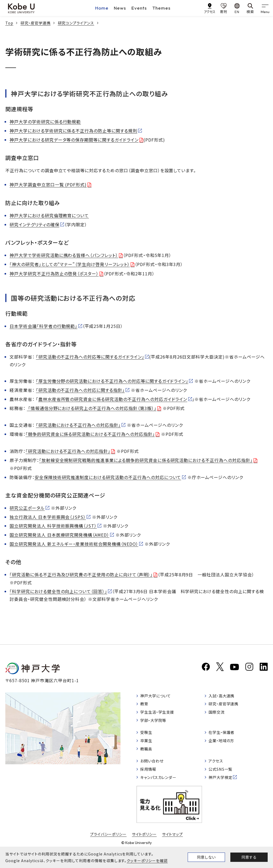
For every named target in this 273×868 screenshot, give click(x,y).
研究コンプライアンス (76, 23)
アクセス (217, 768)
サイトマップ (173, 844)
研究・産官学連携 (36, 23)
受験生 (148, 737)
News (120, 8)
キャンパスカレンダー (161, 786)
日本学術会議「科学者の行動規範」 (43, 326)
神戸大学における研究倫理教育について (49, 215)
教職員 (148, 755)
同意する (249, 857)
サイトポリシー (144, 844)
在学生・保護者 (224, 737)
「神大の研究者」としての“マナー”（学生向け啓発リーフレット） (70, 264)
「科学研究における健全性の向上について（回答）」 (58, 591)
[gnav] (265, 8)
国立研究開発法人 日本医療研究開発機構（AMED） (59, 535)
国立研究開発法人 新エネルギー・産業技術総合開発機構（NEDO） (74, 544)
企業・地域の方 (224, 746)
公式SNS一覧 (223, 777)
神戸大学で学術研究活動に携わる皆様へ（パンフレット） (64, 255)
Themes (161, 8)
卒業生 (148, 746)
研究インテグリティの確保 (35, 224)
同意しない (206, 857)
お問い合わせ (154, 768)
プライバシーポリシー (108, 844)
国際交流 (218, 715)
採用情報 (150, 777)
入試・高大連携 (224, 697)
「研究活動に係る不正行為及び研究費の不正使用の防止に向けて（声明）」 (81, 574)
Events (139, 8)
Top (9, 23)
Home (102, 8)
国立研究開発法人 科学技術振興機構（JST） (53, 526)
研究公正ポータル (27, 508)
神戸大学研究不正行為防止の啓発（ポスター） (54, 274)
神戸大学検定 (223, 786)
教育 (145, 706)
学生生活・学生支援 (160, 715)
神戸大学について (158, 697)
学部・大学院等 (156, 724)
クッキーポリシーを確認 (147, 861)
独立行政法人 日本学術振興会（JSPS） (48, 517)
